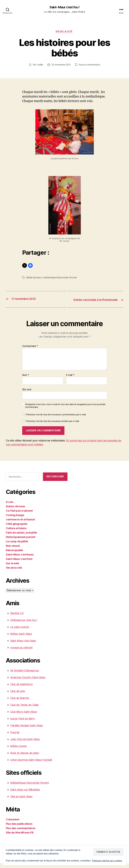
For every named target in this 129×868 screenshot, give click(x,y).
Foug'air (15, 737)
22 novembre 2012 (61, 66)
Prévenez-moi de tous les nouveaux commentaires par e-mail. (56, 419)
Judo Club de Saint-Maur (25, 744)
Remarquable (14, 555)
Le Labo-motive (20, 632)
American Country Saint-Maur (28, 682)
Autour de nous (15, 511)
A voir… (11, 507)
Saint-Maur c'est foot (19, 564)
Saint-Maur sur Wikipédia (25, 794)
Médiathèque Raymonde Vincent (30, 787)
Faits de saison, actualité (21, 537)
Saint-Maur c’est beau (23, 645)
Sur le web (12, 568)
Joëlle (39, 66)
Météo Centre (18, 751)
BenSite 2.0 (17, 618)
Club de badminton (21, 689)
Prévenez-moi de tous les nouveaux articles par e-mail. (52, 426)
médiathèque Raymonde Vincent (61, 278)
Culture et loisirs (16, 533)
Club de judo (18, 696)
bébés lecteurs (34, 278)
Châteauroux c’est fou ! (24, 625)
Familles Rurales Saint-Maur (27, 730)
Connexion (13, 824)
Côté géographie (17, 529)
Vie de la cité (65, 32)
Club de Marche (20, 703)
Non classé (13, 550)
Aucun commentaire (90, 66)
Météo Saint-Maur (21, 638)
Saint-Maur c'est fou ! (64, 7)
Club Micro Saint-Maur (24, 716)
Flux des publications (19, 828)
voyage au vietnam (21, 652)
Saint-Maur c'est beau (20, 559)
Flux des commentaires (21, 833)
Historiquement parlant (21, 542)
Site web (27, 394)
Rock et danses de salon (25, 758)
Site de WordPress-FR (20, 837)
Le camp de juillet (17, 546)
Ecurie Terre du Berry (22, 723)
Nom (26, 380)
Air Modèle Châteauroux (25, 675)
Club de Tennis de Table (24, 709)
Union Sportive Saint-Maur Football (31, 764)
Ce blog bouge (15, 520)
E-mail (70, 380)
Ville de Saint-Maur (21, 801)
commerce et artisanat (20, 524)
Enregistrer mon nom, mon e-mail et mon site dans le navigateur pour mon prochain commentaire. (65, 410)
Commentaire (30, 351)
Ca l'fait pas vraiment (19, 515)
